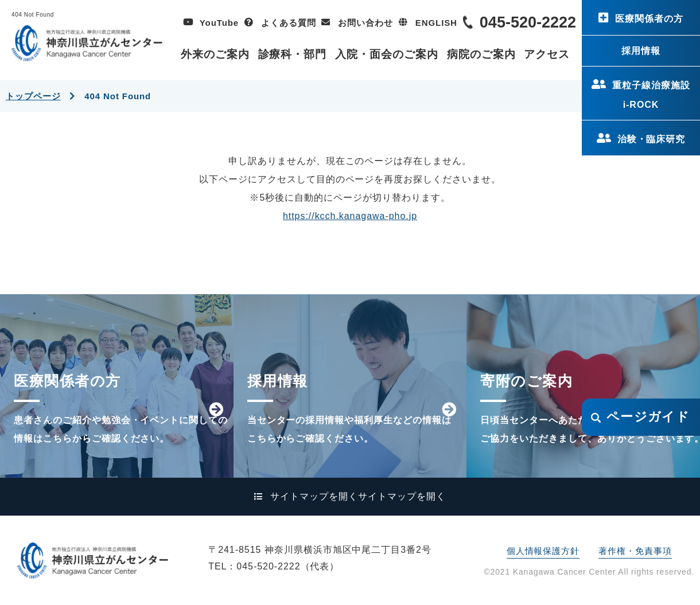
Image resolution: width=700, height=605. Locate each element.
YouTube (219, 23)
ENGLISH (436, 23)
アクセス (547, 54)
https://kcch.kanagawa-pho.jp (350, 216)
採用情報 (641, 51)
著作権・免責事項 (635, 551)
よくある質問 (288, 23)
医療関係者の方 (649, 19)
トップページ (33, 96)
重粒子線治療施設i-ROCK (651, 95)
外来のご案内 (215, 54)
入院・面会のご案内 (387, 54)
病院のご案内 (481, 54)
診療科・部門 (293, 54)
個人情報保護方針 (543, 551)
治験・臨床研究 (652, 139)
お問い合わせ (365, 23)
